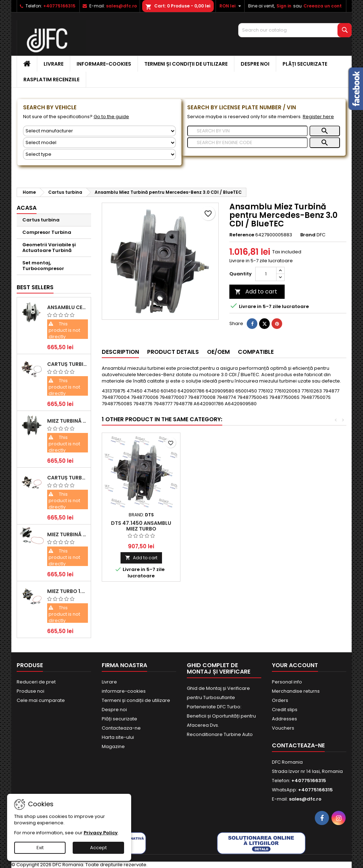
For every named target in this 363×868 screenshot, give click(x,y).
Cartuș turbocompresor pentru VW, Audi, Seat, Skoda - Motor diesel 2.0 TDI (68, 478)
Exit (40, 848)
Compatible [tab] (256, 352)
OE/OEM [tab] (218, 352)
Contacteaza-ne (121, 728)
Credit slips (285, 710)
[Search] (295, 30)
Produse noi (30, 691)
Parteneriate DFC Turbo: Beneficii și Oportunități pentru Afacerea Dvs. (221, 716)
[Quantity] (266, 274)
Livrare (54, 64)
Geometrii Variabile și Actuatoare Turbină (49, 248)
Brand (308, 235)
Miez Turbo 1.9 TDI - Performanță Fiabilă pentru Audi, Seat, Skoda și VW (68, 591)
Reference (242, 235)
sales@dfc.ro (121, 6)
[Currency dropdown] (231, 6)
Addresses (284, 719)
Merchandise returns (296, 691)
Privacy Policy (101, 833)
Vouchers (283, 728)
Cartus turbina (41, 220)
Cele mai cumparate (41, 700)
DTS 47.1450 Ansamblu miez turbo (141, 526)
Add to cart (256, 292)
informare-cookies (104, 64)
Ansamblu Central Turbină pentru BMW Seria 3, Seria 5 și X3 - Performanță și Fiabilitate (68, 307)
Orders (280, 700)
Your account (295, 665)
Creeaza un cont (323, 6)
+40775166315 (59, 6)
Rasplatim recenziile (51, 79)
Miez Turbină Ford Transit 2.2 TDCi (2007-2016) (68, 421)
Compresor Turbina (47, 232)
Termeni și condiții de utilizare (186, 64)
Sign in (284, 6)
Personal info (287, 682)
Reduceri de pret (36, 682)
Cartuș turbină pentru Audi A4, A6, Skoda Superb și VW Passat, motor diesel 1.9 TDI (68, 364)
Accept (98, 848)
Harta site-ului (118, 737)
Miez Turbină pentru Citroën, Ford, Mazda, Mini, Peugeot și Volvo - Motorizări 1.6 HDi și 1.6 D (68, 534)
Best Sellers (35, 287)
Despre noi (255, 64)
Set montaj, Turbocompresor (43, 266)
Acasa (27, 208)
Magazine (113, 746)
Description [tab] (120, 352)
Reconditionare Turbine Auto (220, 734)
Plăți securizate (305, 64)
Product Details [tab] (173, 352)
